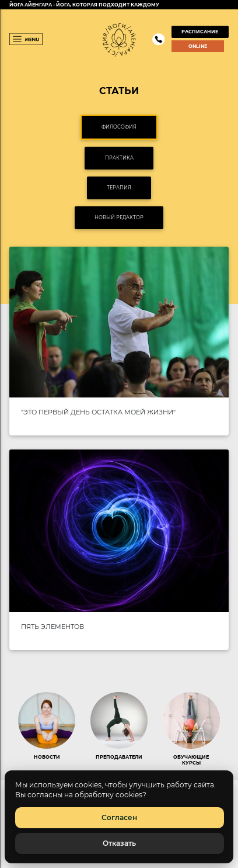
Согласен (119, 817)
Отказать (119, 843)
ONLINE (198, 46)
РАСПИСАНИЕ (200, 32)
